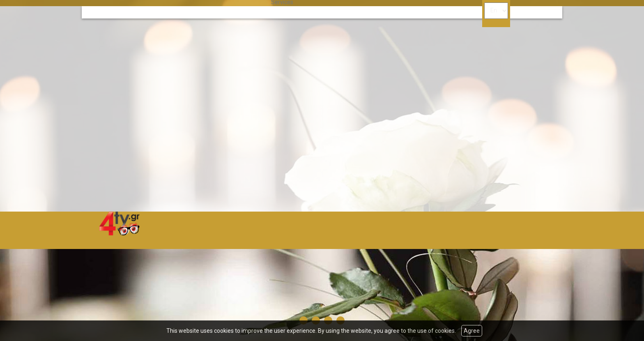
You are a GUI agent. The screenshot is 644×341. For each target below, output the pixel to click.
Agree (472, 331)
